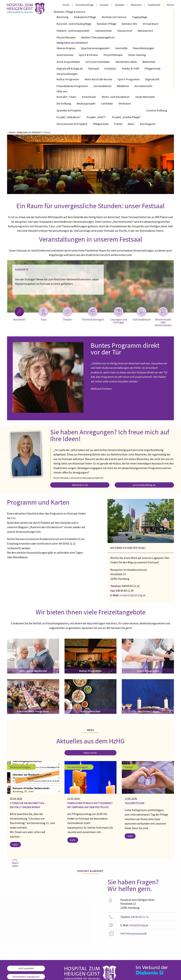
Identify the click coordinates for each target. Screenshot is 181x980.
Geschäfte (121, 48)
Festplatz (110, 68)
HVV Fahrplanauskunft (134, 933)
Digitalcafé (152, 79)
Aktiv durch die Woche (98, 79)
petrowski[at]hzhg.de (144, 485)
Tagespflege (140, 17)
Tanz (43, 314)
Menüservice (145, 31)
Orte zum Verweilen (98, 62)
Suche (66, 5)
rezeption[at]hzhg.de (133, 595)
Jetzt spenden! (26, 968)
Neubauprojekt (86, 103)
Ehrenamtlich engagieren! (26, 977)
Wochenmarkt (143, 86)
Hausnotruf (125, 31)
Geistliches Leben (126, 62)
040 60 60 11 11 (140, 917)
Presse (170, 5)
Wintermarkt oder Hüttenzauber (163, 317)
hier (13, 518)
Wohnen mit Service (114, 17)
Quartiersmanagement (95, 48)
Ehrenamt (136, 5)
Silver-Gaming (137, 55)
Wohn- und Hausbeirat (116, 97)
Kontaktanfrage (85, 5)
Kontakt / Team (66, 97)
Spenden (120, 5)
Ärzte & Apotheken (68, 62)
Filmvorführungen (93, 314)
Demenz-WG (129, 24)
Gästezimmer (104, 31)
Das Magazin (148, 124)
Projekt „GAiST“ (96, 117)
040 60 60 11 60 (80, 485)
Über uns (62, 91)
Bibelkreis (123, 86)
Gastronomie (65, 55)
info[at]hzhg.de (139, 925)
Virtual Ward (150, 24)
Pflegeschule (152, 68)
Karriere (104, 5)
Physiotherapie (66, 37)
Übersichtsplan (66, 48)
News (131, 124)
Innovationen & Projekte (72, 124)
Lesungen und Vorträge (119, 315)
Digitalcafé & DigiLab (70, 68)
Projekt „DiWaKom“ (69, 117)
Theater (67, 314)
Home (12, 132)
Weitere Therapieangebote (98, 37)
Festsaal (94, 68)
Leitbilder (107, 103)
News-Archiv (90, 753)
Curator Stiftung (157, 110)
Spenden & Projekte (69, 110)
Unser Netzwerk (145, 97)
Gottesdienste (102, 86)
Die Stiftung (64, 103)
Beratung (62, 17)
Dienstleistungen (144, 48)
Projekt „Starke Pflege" (126, 117)
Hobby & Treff (130, 68)
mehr (15, 845)
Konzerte (19, 314)
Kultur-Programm (68, 79)
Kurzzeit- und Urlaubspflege (74, 24)
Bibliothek (149, 62)
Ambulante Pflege (85, 17)
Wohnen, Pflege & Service (69, 12)
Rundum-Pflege (106, 24)
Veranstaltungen (67, 74)
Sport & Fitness (88, 55)
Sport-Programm (129, 79)
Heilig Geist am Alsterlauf (72, 43)
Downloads (154, 5)
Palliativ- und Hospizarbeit (73, 31)
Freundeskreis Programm (72, 86)
